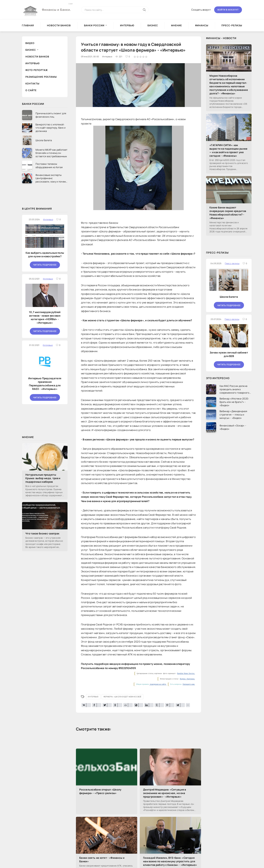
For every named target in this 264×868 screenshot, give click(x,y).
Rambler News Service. (186, 673)
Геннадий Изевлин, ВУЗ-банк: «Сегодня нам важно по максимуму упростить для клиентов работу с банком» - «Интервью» (170, 861)
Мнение (176, 25)
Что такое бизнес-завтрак (42, 533)
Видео (30, 43)
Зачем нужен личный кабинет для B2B (229, 354)
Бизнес (153, 25)
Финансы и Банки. (56, 7)
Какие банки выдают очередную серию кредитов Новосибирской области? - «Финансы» (228, 213)
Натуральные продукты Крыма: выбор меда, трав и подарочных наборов (43, 478)
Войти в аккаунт (228, 10)
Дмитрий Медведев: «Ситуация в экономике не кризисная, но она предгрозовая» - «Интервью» (165, 793)
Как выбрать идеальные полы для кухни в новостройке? (45, 255)
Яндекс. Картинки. (187, 679)
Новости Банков (59, 25)
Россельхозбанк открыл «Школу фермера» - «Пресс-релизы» (100, 791)
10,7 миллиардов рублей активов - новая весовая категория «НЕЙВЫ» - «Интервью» (45, 317)
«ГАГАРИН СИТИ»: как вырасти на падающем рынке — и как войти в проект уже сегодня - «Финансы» (228, 150)
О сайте (31, 90)
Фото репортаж (37, 70)
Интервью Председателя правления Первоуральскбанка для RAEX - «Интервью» (45, 384)
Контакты (32, 83)
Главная (28, 25)
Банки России (94, 25)
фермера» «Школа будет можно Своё (122, 697)
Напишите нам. (189, 684)
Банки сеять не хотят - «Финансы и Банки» (102, 860)
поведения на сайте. (158, 684)
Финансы (202, 25)
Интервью (127, 25)
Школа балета (229, 297)
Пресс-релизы (232, 25)
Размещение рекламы (41, 77)
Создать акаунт (201, 10)
